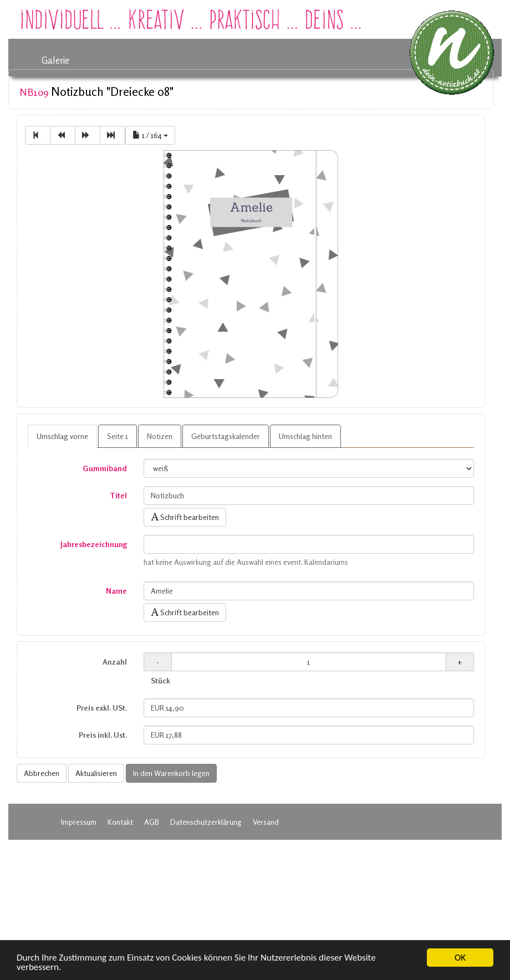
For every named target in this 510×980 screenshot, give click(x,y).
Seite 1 (118, 436)
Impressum (79, 822)
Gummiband (105, 468)
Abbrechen (42, 773)
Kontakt (120, 822)
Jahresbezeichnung (94, 544)
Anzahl (115, 662)
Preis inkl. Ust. (103, 735)
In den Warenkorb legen (171, 773)
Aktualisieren (96, 773)
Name (116, 591)
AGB (152, 822)
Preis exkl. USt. (102, 708)
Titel (118, 495)
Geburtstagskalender (226, 436)
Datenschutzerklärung (206, 822)
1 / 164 (150, 135)
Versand (266, 822)
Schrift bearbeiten (185, 517)
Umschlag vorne (62, 436)
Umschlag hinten (305, 436)
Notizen (160, 436)
